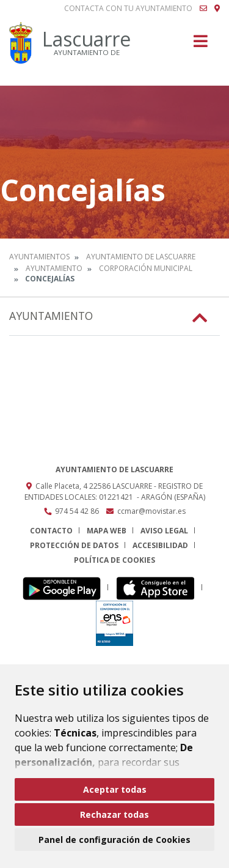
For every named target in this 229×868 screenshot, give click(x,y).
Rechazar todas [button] (114, 814)
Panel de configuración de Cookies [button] (114, 840)
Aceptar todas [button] (115, 789)
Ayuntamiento (54, 268)
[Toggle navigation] (201, 45)
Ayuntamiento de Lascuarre (141, 257)
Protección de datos (74, 545)
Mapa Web (107, 531)
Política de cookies (114, 560)
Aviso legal (164, 531)
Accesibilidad (160, 545)
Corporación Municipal (146, 268)
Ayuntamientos (39, 257)
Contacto (51, 531)
